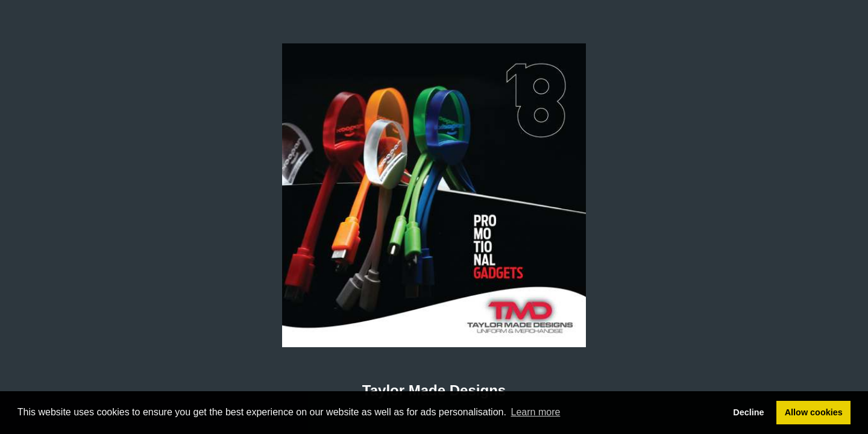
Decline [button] (748, 412)
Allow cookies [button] (814, 412)
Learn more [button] (536, 412)
